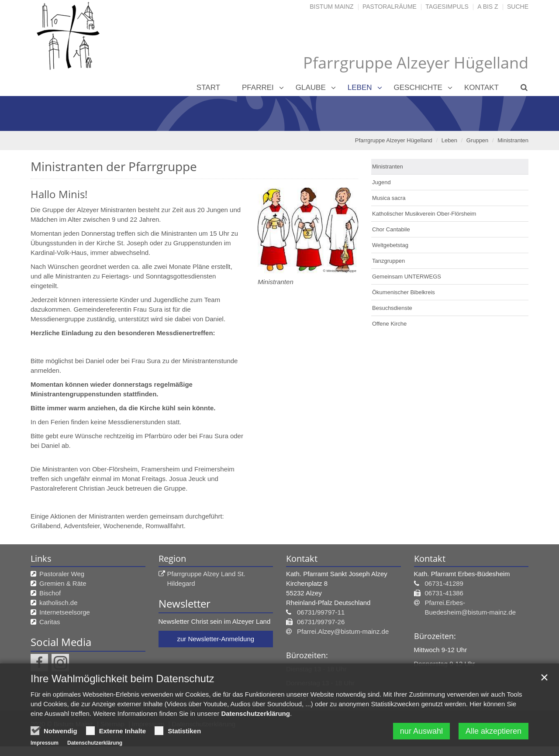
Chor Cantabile (391, 229)
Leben (360, 88)
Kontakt (481, 88)
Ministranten (513, 140)
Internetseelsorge (65, 612)
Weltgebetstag (390, 245)
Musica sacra (389, 198)
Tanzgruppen (388, 261)
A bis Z (488, 7)
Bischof (50, 593)
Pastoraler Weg (62, 574)
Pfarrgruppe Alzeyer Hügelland (394, 140)
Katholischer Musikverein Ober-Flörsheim (424, 214)
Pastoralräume (390, 7)
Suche (518, 7)
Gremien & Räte (63, 583)
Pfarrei (258, 88)
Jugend (381, 182)
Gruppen (478, 140)
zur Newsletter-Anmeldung (216, 639)
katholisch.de (59, 603)
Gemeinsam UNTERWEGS (407, 277)
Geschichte (418, 88)
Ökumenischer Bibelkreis (404, 292)
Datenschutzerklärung (255, 714)
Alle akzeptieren (493, 732)
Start (208, 88)
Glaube (311, 88)
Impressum (45, 744)
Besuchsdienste (392, 308)
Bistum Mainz (331, 7)
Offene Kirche (389, 324)
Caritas (50, 622)
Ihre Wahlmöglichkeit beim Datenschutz (122, 679)
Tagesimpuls (447, 7)
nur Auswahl (421, 732)
